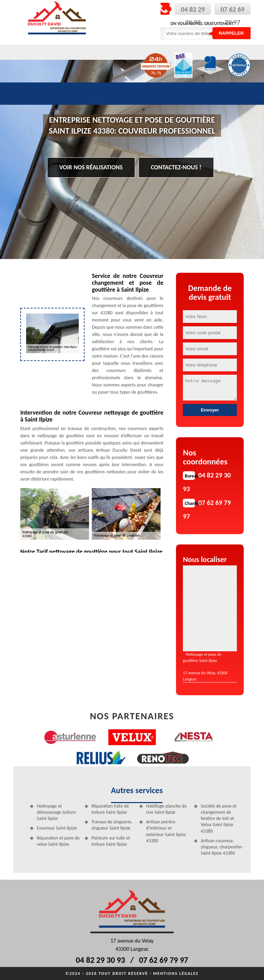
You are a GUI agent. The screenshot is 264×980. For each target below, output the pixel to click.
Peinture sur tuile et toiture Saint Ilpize (111, 841)
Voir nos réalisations (91, 167)
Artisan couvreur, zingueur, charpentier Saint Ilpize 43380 (222, 847)
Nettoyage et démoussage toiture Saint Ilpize (56, 812)
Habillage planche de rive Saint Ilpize (166, 809)
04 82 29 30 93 (101, 960)
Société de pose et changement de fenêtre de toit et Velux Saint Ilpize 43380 (219, 819)
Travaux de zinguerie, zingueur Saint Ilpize (112, 825)
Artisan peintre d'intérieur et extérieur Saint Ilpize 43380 (166, 831)
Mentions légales (176, 973)
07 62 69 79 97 (163, 960)
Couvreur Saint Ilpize (57, 828)
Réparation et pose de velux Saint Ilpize (58, 841)
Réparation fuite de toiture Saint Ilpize (110, 809)
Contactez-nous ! (176, 167)
